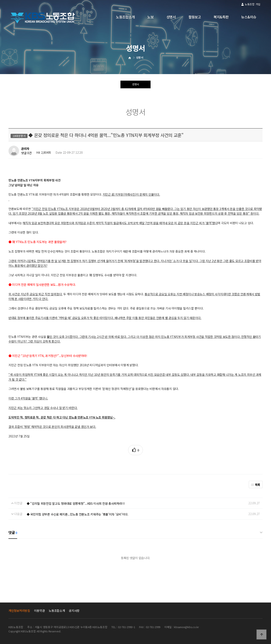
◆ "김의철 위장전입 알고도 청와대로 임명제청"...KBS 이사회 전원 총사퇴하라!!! (76, 503)
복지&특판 (221, 17)
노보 (150, 17)
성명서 (171, 17)
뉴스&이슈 (249, 17)
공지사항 (74, 611)
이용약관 (39, 611)
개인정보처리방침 (19, 611)
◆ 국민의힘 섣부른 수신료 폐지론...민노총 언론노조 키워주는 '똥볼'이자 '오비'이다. (77, 514)
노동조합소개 (125, 17)
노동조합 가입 (251, 4)
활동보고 (195, 17)
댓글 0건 (26, 153)
